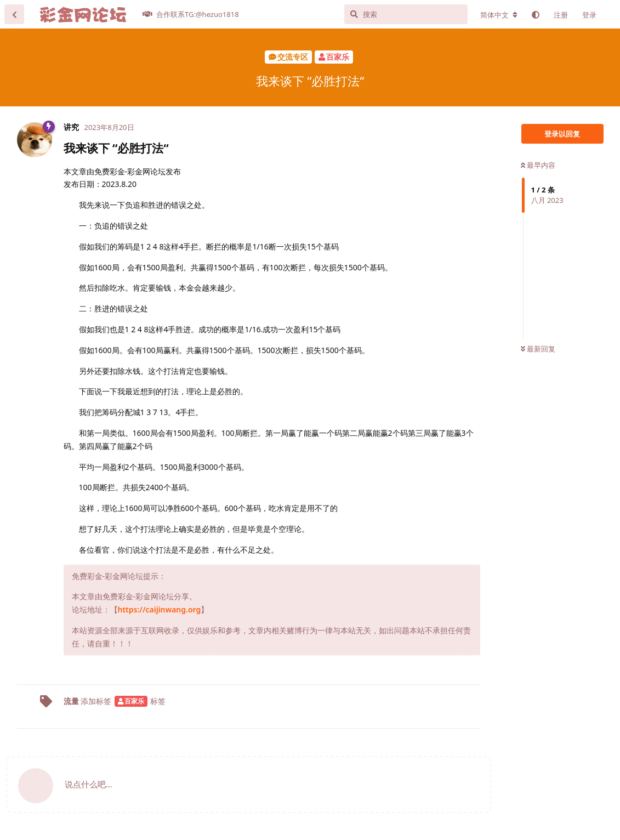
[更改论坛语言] (499, 15)
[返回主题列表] (14, 14)
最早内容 (538, 165)
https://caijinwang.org (160, 609)
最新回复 (538, 349)
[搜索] (406, 14)
